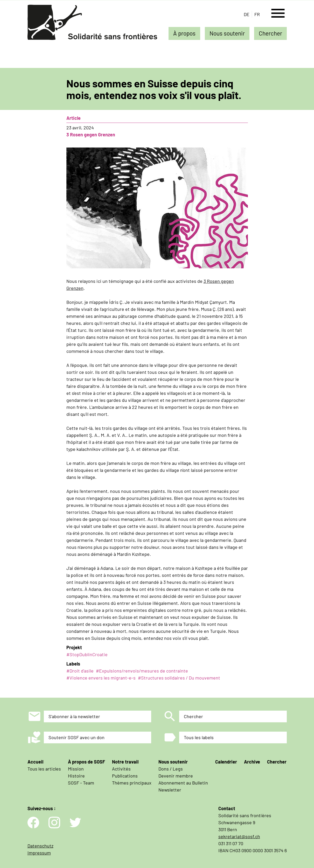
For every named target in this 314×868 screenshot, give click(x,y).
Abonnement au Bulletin (183, 783)
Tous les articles (44, 769)
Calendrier (226, 762)
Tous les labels (199, 737)
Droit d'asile (82, 671)
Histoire (76, 776)
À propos (184, 33)
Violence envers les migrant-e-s (103, 678)
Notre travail (125, 762)
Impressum (39, 853)
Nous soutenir (227, 33)
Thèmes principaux (132, 783)
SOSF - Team (81, 783)
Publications (125, 776)
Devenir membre (176, 776)
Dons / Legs (171, 769)
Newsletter (170, 790)
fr (257, 14)
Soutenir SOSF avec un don (76, 737)
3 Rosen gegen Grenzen (91, 135)
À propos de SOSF (86, 762)
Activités (121, 769)
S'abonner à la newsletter (74, 716)
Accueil (35, 762)
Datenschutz (40, 846)
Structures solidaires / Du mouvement (181, 678)
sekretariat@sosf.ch (239, 836)
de (247, 14)
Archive (252, 762)
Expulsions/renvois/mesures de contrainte (144, 671)
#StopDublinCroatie (87, 654)
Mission (76, 769)
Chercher (270, 33)
